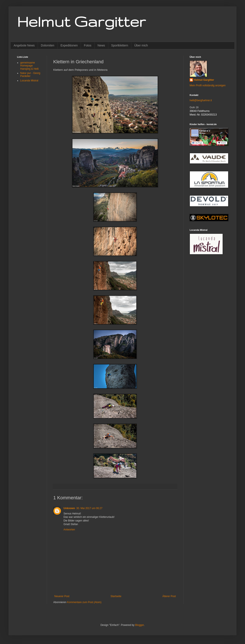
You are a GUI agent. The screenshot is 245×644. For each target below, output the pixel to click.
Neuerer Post (62, 596)
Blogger (139, 625)
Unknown (69, 508)
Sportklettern (120, 45)
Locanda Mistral (29, 81)
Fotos (88, 45)
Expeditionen (69, 45)
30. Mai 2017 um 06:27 (89, 508)
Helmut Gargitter (81, 21)
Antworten (69, 530)
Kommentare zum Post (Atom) (84, 602)
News (101, 45)
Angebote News (24, 45)
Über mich (141, 45)
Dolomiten (48, 45)
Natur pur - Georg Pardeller (30, 75)
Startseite (116, 596)
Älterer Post (169, 596)
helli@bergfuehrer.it (201, 100)
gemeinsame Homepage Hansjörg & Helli (29, 66)
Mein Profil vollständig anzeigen (208, 85)
